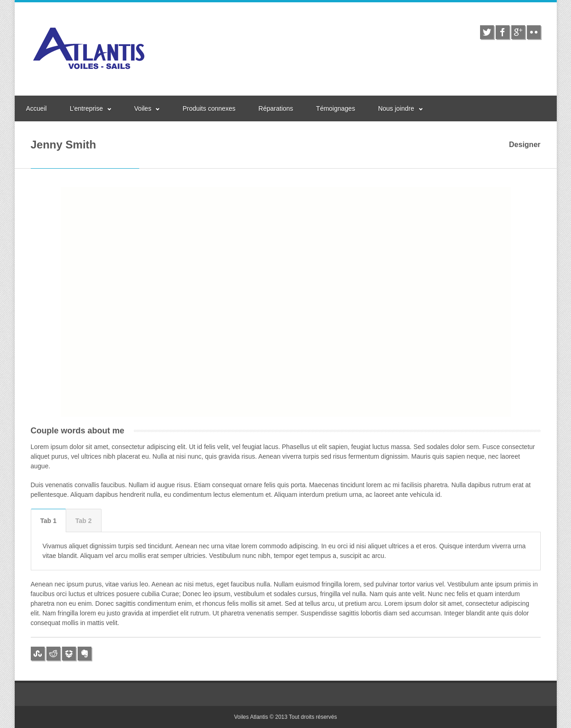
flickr (534, 32)
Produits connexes (209, 108)
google (518, 32)
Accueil (37, 108)
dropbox (69, 654)
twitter (487, 32)
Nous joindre (396, 108)
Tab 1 (49, 521)
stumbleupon (38, 654)
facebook (503, 32)
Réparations (276, 108)
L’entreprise (86, 108)
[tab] (49, 520)
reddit (53, 654)
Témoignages (336, 108)
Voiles (143, 108)
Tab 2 (84, 521)
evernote (85, 654)
